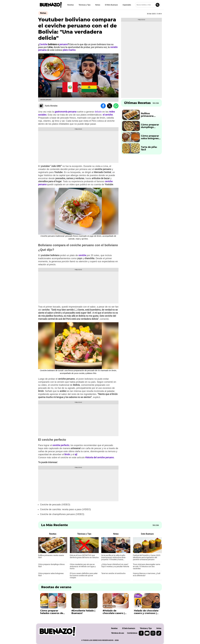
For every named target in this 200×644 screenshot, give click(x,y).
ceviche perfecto (61, 445)
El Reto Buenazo (111, 5)
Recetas (71, 5)
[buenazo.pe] (57, 631)
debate (98, 112)
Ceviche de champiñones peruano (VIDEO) (62, 514)
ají (76, 454)
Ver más (156, 103)
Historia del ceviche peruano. (99, 457)
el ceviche (108, 115)
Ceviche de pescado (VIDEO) (55, 505)
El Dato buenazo (129, 628)
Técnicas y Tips (85, 5)
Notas (98, 5)
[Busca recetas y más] (148, 5)
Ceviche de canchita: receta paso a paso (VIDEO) (65, 509)
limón (67, 454)
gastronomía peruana (65, 112)
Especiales (127, 5)
